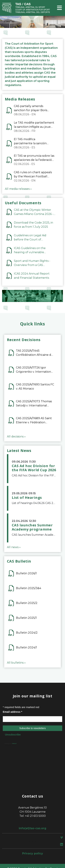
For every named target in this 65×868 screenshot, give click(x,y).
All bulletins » (16, 663)
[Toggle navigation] (59, 8)
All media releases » (18, 189)
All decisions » (16, 436)
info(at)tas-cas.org (32, 828)
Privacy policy (33, 853)
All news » (14, 547)
